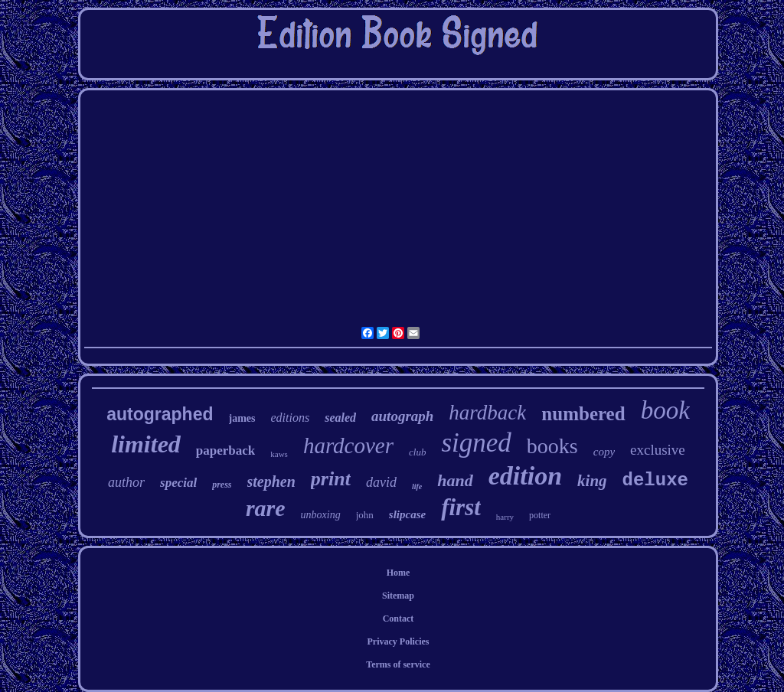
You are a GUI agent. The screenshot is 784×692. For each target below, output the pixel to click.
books (552, 446)
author (126, 482)
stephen (271, 481)
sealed (340, 418)
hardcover (348, 446)
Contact (399, 619)
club (417, 452)
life (417, 486)
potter (540, 515)
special (178, 483)
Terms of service (398, 664)
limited (146, 444)
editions (291, 418)
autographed (160, 414)
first (461, 507)
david (381, 482)
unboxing (321, 515)
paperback (225, 450)
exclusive (658, 450)
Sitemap (398, 596)
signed (476, 443)
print (331, 479)
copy (604, 452)
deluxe (655, 480)
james (242, 418)
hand (455, 480)
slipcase (407, 514)
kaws (279, 454)
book (665, 410)
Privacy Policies (399, 641)
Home (399, 573)
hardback (487, 413)
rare (266, 508)
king (592, 481)
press (222, 485)
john (365, 515)
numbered (583, 414)
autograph (402, 416)
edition (525, 476)
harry (505, 517)
